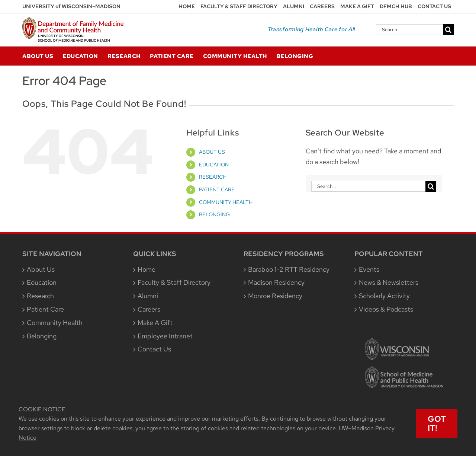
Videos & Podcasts (386, 309)
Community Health (55, 323)
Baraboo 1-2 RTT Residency (289, 269)
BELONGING (214, 214)
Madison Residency (276, 282)
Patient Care (45, 309)
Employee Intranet (165, 336)
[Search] (448, 30)
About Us (41, 269)
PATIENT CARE (217, 189)
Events (369, 269)
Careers (149, 309)
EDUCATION (214, 165)
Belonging (42, 336)
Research (40, 296)
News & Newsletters (389, 282)
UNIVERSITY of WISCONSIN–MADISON (71, 6)
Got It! (437, 423)
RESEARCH (213, 177)
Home (147, 269)
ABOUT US (212, 152)
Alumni (148, 296)
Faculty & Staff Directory (174, 282)
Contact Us (154, 349)
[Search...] (409, 30)
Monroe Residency (275, 296)
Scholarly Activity (384, 296)
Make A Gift (155, 323)
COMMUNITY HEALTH (226, 202)
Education (42, 282)
